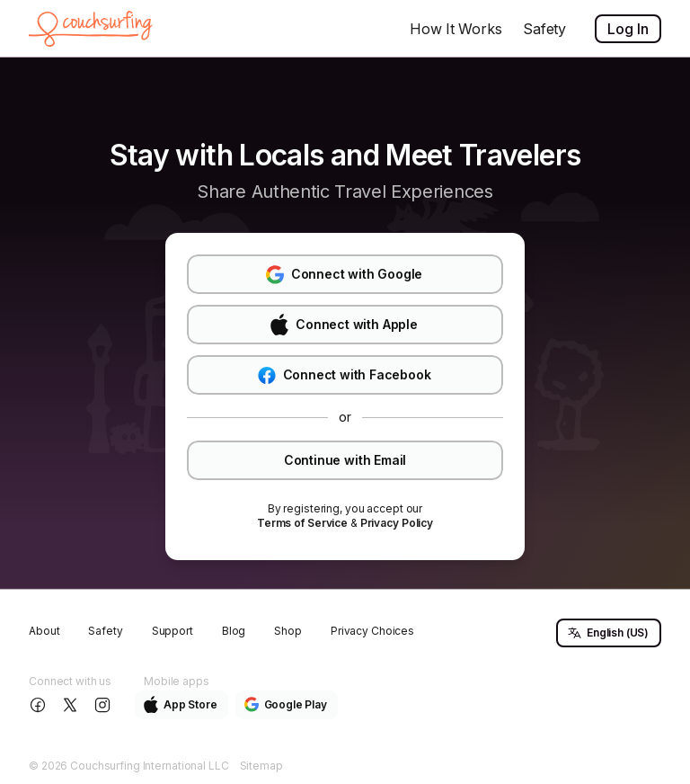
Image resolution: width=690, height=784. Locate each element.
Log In (628, 29)
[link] (302, 523)
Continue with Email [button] (345, 460)
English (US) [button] (608, 633)
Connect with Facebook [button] (345, 375)
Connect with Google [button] (344, 275)
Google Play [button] (286, 704)
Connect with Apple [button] (344, 325)
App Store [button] (181, 704)
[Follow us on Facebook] (40, 705)
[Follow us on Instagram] (104, 705)
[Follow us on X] (72, 705)
